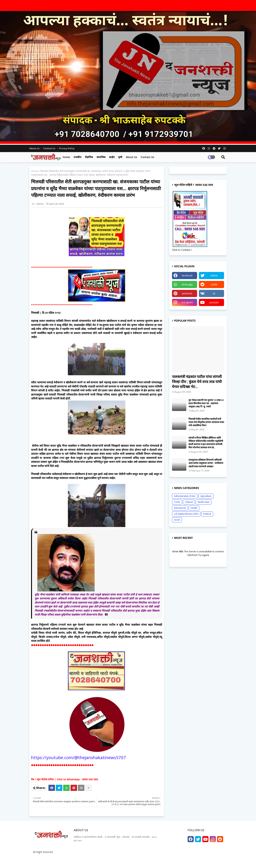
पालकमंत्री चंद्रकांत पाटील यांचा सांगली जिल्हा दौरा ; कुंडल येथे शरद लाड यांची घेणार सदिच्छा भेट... (197, 382)
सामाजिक (101, 157)
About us (132, 157)
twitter (214, 275)
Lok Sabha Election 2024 (186, 514)
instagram (187, 302)
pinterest (187, 293)
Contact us (50, 148)
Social (177, 520)
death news (203, 502)
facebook (187, 275)
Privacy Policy (67, 148)
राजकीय (77, 157)
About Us (35, 148)
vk (214, 293)
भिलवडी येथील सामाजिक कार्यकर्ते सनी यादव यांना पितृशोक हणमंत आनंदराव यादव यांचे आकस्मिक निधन (206, 422)
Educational (180, 508)
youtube (214, 302)
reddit (214, 284)
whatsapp (187, 284)
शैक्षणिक (89, 157)
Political (207, 514)
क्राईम (112, 157)
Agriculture (206, 496)
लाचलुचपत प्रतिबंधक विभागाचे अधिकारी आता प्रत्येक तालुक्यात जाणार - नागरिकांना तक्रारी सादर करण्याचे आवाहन (206, 463)
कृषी (120, 157)
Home (66, 157)
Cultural (189, 502)
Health (194, 508)
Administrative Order (185, 496)
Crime (177, 502)
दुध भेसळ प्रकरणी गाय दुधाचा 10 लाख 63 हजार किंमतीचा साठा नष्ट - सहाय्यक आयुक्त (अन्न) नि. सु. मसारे (206, 403)
